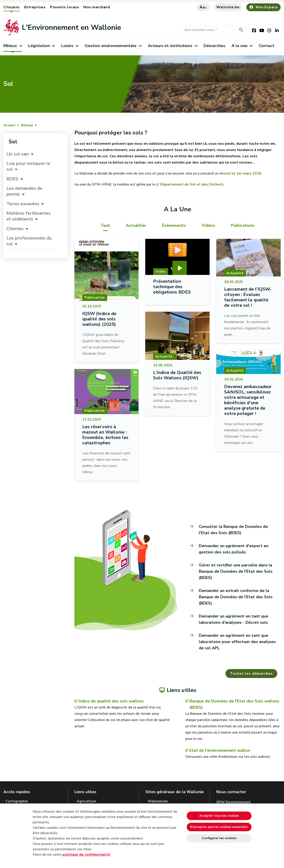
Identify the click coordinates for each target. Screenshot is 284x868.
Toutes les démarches (251, 674)
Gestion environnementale (113, 46)
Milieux (13, 46)
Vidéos (208, 225)
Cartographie (17, 801)
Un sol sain (18, 154)
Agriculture (86, 801)
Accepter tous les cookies (219, 816)
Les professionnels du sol (29, 241)
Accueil (9, 125)
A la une (242, 46)
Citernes (15, 229)
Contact (267, 46)
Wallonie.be (228, 7)
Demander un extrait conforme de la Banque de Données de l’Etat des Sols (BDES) (236, 597)
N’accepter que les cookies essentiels (219, 827)
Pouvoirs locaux (64, 7)
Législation (42, 46)
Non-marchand (97, 7)
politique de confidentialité (86, 855)
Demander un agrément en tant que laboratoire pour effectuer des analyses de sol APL (237, 642)
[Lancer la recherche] (242, 30)
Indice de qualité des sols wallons (111, 701)
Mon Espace (263, 7)
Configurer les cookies (219, 838)
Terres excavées (23, 204)
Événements (174, 225)
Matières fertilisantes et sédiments (29, 216)
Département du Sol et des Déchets (192, 184)
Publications (243, 225)
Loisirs (70, 46)
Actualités (136, 225)
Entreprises (35, 7)
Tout (105, 225)
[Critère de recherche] (213, 30)
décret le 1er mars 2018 (240, 173)
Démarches (214, 46)
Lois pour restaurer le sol (28, 166)
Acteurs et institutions (173, 46)
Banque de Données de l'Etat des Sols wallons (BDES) (234, 704)
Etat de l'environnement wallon (220, 750)
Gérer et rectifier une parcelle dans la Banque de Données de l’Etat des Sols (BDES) (236, 571)
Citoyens (12, 7)
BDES (12, 179)
